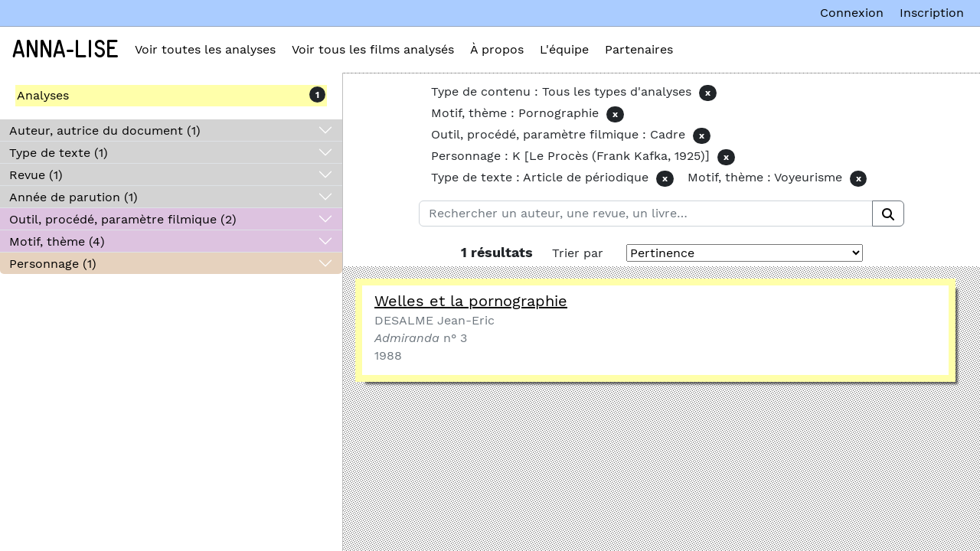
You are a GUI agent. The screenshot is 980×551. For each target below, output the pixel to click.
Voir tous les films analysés (373, 49)
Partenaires (639, 49)
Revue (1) (36, 175)
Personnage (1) (53, 264)
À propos (497, 49)
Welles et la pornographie (471, 301)
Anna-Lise (65, 50)
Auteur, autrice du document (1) (105, 130)
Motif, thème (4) (57, 241)
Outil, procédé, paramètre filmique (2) (123, 219)
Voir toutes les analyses (205, 49)
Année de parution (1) (73, 197)
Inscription (932, 13)
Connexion (852, 13)
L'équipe (564, 49)
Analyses (43, 95)
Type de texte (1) (59, 153)
